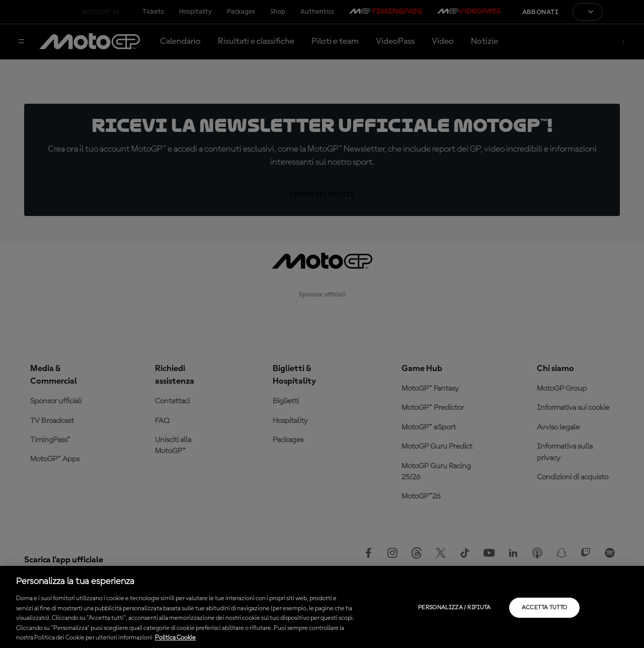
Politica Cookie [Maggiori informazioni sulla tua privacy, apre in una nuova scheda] (175, 638)
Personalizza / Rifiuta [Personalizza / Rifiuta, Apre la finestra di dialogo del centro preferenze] (455, 608)
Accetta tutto (545, 608)
